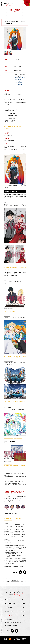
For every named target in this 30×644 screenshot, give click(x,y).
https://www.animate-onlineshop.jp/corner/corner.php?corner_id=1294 (12, 518)
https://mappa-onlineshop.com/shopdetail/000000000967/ (15, 465)
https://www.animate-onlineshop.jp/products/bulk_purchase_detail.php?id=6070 (15, 267)
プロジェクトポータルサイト (13, 623)
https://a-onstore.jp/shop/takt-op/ (13, 438)
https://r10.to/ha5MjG (9, 311)
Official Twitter (10, 620)
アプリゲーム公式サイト (12, 626)
